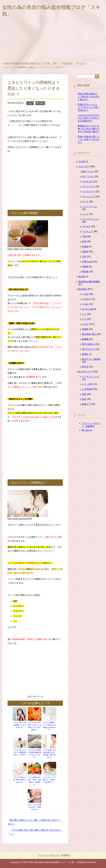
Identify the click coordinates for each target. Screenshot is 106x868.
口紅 (84, 257)
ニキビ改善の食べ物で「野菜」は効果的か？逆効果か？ (35, 781)
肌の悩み (40, 103)
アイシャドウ (88, 187)
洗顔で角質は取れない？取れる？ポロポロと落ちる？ (89, 97)
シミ (84, 314)
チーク (85, 202)
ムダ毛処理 (87, 389)
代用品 (85, 247)
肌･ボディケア (85, 372)
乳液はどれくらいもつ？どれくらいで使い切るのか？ (89, 107)
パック (85, 214)
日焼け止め (87, 262)
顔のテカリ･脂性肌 (91, 359)
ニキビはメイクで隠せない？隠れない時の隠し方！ (49, 780)
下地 (84, 236)
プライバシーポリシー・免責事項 (54, 855)
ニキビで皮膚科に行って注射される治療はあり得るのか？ (49, 726)
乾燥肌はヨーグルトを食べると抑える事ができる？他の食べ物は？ (89, 129)
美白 (84, 399)
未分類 (82, 277)
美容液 (85, 272)
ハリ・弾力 (87, 384)
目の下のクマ (88, 349)
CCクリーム (88, 177)
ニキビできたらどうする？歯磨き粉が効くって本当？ (20, 752)
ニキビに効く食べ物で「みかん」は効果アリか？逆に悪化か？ (35, 726)
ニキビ (30, 103)
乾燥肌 (85, 329)
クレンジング (88, 197)
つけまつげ (87, 182)
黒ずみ (85, 367)
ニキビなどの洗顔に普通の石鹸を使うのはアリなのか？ (35, 754)
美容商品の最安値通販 (89, 282)
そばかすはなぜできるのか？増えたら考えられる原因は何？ (89, 118)
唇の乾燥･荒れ (89, 334)
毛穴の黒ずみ (88, 344)
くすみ (85, 294)
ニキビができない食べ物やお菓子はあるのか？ (20, 780)
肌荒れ (85, 354)
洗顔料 (85, 267)
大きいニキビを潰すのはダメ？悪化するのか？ (35, 807)
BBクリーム (88, 172)
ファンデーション (91, 219)
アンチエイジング (91, 377)
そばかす (86, 299)
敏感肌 (85, 339)
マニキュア (87, 231)
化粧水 (85, 252)
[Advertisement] (53, 42)
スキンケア (84, 166)
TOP (31, 63)
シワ (84, 319)
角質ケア (86, 404)
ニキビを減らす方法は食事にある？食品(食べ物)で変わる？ (49, 754)
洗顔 (84, 394)
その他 (82, 161)
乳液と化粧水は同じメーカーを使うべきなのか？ (89, 139)
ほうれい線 (87, 309)
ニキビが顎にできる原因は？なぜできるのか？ (20, 725)
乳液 (84, 242)
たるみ (85, 304)
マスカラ (86, 226)
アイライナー (88, 192)
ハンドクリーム (90, 207)
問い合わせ (87, 430)
